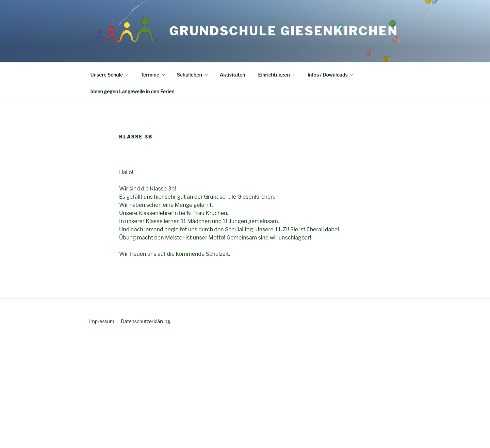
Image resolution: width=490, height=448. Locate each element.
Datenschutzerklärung (146, 321)
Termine (153, 75)
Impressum (102, 321)
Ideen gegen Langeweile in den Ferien (133, 91)
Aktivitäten (233, 75)
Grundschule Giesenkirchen (283, 31)
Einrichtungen (277, 75)
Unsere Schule (110, 75)
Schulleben (193, 75)
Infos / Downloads (331, 75)
